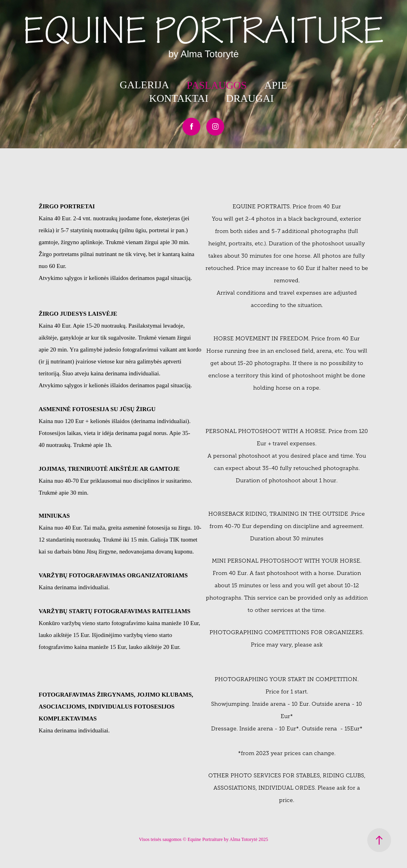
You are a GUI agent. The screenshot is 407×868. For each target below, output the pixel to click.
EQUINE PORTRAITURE (203, 31)
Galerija (144, 85)
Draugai (250, 98)
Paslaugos (217, 85)
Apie (276, 85)
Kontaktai (179, 98)
